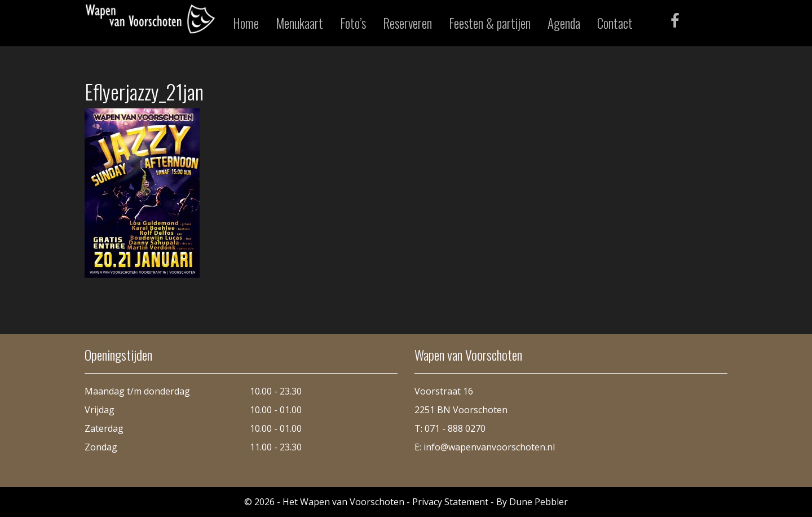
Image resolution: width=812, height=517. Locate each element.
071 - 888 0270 (455, 428)
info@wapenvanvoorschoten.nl (489, 447)
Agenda (564, 23)
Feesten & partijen (490, 23)
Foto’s (353, 23)
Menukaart (299, 23)
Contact (615, 23)
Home (246, 23)
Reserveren (407, 23)
